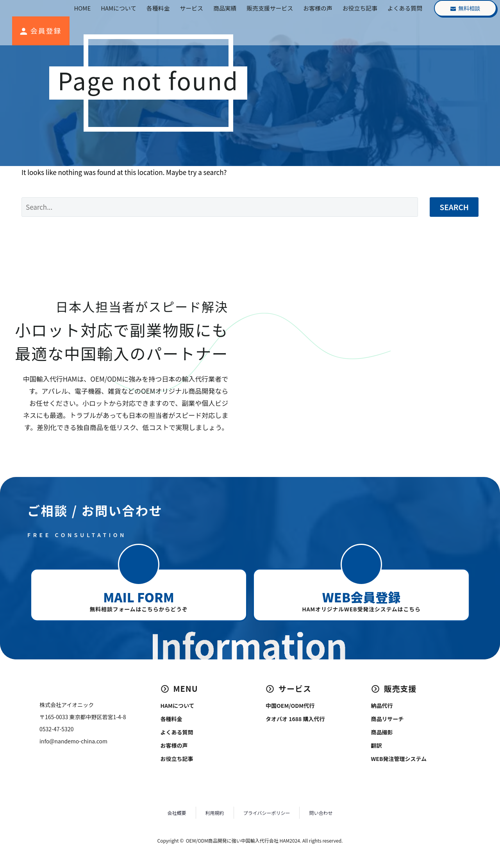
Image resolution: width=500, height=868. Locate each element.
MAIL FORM (138, 597)
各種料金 (158, 8)
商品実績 (225, 8)
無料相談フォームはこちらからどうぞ (138, 609)
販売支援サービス (270, 8)
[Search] (220, 207)
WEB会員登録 (361, 597)
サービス (192, 8)
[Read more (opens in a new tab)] (40, 31)
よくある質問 (405, 8)
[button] (139, 564)
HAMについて (119, 8)
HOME (83, 8)
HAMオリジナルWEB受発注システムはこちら (361, 609)
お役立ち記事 (360, 8)
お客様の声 (318, 8)
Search (454, 207)
